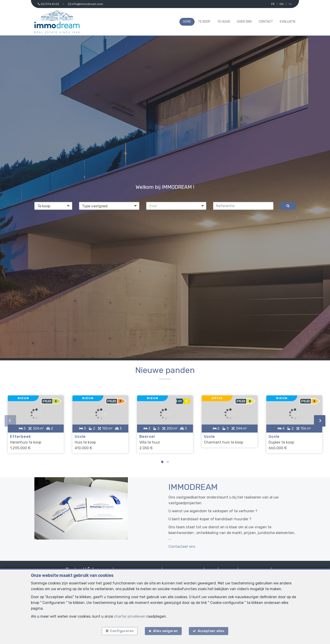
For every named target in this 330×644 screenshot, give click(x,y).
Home (187, 22)
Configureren (121, 631)
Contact (266, 22)
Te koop (204, 22)
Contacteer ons (182, 546)
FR (273, 4)
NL (290, 4)
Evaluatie (288, 22)
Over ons (244, 22)
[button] (176, 206)
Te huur (224, 22)
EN (282, 4)
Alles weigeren (165, 631)
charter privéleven (130, 616)
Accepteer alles (212, 631)
